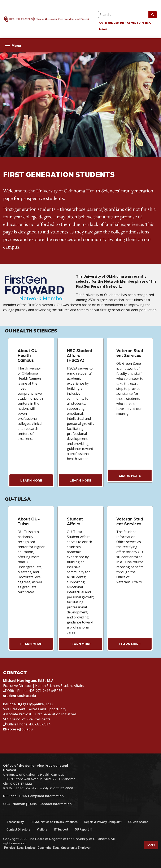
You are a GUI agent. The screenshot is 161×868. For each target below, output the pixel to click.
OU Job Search (138, 822)
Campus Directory (139, 23)
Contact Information (56, 804)
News (103, 29)
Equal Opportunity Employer (72, 848)
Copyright (44, 848)
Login (151, 845)
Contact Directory (18, 830)
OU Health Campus (112, 23)
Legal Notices (26, 848)
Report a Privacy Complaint (103, 822)
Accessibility (15, 822)
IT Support (61, 830)
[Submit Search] (153, 15)
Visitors (42, 830)
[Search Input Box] (127, 15)
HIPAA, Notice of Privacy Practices (54, 822)
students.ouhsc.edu (19, 696)
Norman (19, 804)
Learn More (31, 480)
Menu (13, 45)
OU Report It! (84, 830)
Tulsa (32, 804)
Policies (10, 848)
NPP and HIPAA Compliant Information (33, 796)
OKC (6, 804)
